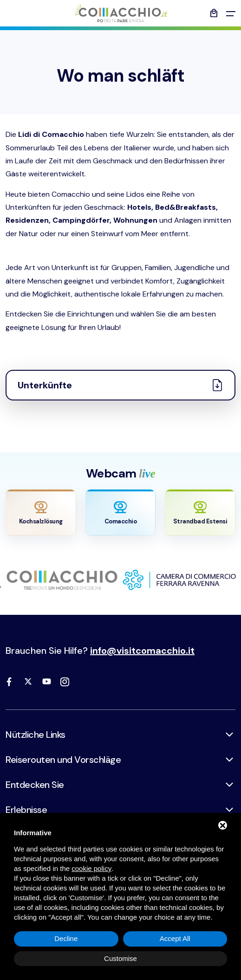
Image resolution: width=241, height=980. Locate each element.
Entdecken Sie (35, 785)
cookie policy (91, 868)
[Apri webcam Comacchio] (121, 512)
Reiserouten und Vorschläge (63, 760)
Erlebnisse (26, 810)
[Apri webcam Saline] (41, 512)
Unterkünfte (120, 385)
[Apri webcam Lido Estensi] (200, 512)
